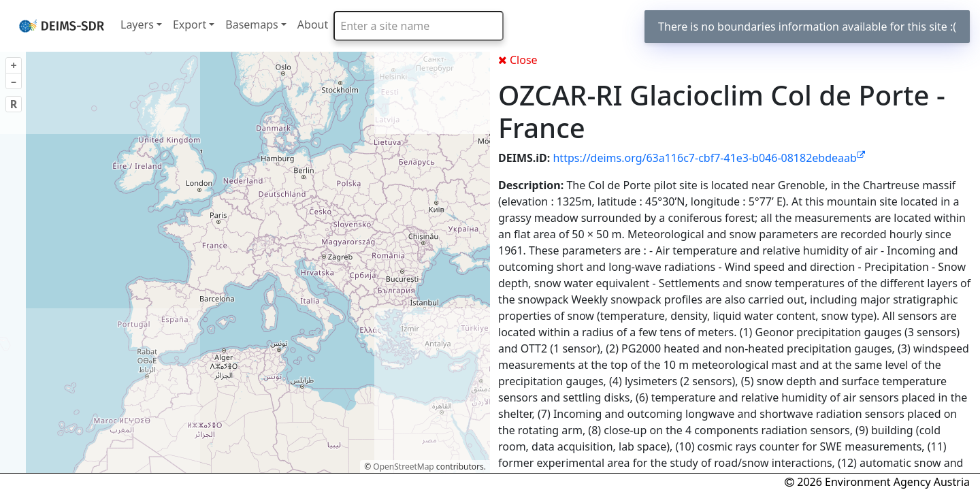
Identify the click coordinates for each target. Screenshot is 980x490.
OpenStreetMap (403, 467)
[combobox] (419, 26)
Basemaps (252, 24)
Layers (137, 24)
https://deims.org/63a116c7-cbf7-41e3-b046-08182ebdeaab (708, 158)
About (313, 24)
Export (190, 24)
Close (518, 60)
